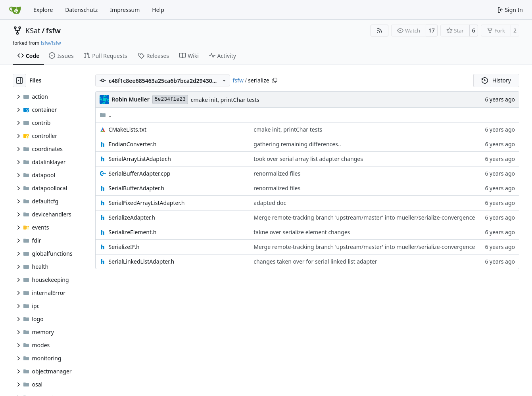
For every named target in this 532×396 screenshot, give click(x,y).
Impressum (125, 10)
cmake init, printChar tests (225, 100)
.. (106, 115)
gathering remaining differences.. (297, 144)
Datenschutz (81, 10)
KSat (33, 31)
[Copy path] (275, 80)
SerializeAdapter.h (132, 217)
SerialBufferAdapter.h (136, 188)
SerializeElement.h (133, 232)
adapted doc (270, 203)
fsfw (53, 31)
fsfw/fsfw (51, 43)
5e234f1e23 (170, 99)
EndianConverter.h (133, 144)
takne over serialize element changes (302, 232)
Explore (43, 10)
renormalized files (277, 173)
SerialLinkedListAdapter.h (142, 261)
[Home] (15, 10)
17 (432, 30)
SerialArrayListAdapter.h (140, 159)
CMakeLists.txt (128, 129)
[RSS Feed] (380, 31)
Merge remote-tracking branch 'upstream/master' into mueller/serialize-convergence (364, 217)
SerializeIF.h (124, 247)
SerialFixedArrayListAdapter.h (147, 203)
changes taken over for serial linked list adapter (315, 261)
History (496, 80)
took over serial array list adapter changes (308, 159)
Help (158, 10)
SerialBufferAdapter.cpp (140, 173)
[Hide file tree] (19, 80)
